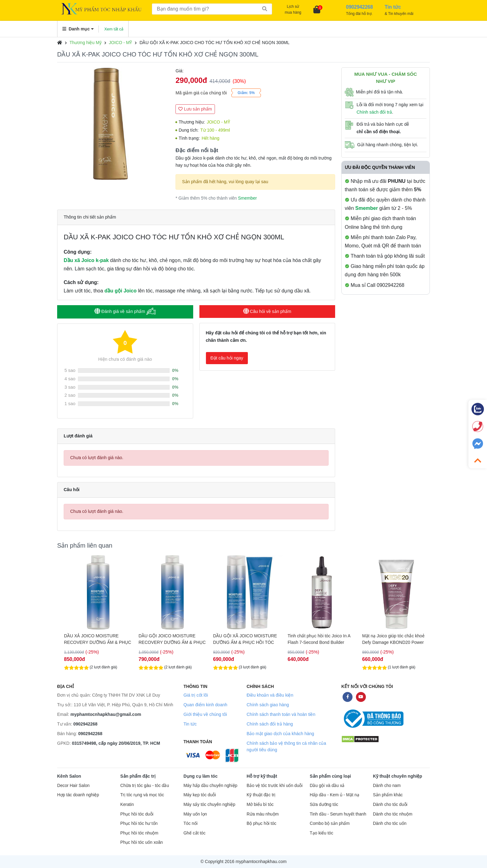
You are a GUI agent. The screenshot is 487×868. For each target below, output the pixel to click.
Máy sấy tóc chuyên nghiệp (209, 805)
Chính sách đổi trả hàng (270, 724)
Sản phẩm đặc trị (138, 776)
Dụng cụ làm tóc (201, 776)
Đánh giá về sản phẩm (125, 311)
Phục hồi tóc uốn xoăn (141, 842)
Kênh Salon (69, 776)
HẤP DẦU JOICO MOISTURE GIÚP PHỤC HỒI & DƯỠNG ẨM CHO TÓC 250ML (91, 639)
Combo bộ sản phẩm (330, 823)
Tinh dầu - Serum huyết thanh (338, 814)
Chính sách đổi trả (374, 112)
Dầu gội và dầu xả (327, 786)
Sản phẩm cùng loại (330, 776)
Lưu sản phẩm (195, 109)
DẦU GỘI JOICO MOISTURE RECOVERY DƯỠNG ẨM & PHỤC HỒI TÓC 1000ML (243, 639)
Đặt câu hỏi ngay (227, 358)
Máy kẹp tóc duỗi (200, 795)
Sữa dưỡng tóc (324, 805)
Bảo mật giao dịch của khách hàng (280, 734)
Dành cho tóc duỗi (390, 805)
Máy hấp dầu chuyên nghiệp (211, 786)
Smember (247, 198)
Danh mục (78, 29)
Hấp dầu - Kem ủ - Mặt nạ (335, 795)
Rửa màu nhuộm (263, 814)
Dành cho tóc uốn (390, 823)
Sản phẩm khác (388, 795)
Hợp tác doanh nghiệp (78, 795)
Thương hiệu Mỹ (86, 43)
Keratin (127, 805)
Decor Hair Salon (73, 786)
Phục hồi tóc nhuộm (139, 833)
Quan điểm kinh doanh (205, 705)
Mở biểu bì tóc (260, 805)
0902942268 (85, 724)
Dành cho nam (387, 786)
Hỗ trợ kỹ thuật (262, 776)
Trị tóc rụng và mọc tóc (142, 795)
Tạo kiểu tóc (321, 833)
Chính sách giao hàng (268, 705)
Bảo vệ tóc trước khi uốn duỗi (275, 786)
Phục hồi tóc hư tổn (139, 823)
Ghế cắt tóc (195, 833)
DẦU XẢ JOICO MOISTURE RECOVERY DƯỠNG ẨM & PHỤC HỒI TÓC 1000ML (168, 639)
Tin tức (190, 724)
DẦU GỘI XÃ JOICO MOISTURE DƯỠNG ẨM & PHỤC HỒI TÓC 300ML (316, 639)
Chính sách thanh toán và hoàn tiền (281, 714)
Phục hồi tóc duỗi (137, 814)
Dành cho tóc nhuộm (393, 814)
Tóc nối (191, 823)
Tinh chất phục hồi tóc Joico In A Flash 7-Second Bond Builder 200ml (390, 639)
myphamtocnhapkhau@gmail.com (106, 714)
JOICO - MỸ (121, 43)
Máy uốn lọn (195, 814)
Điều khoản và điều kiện (270, 695)
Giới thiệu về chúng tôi (205, 714)
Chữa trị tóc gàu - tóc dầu (145, 786)
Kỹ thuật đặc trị (261, 795)
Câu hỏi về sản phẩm (267, 311)
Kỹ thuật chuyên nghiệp (398, 776)
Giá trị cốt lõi (196, 695)
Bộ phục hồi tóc (262, 823)
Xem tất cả (114, 29)
